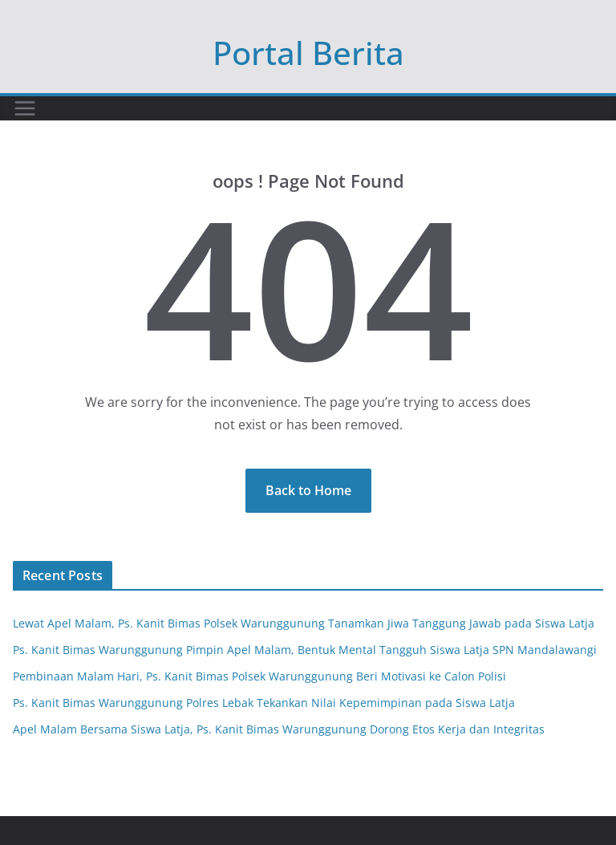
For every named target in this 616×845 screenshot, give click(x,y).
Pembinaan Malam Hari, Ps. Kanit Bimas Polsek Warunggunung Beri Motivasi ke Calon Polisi (259, 676)
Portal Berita (308, 53)
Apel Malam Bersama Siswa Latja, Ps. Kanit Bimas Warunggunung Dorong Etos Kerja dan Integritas (279, 729)
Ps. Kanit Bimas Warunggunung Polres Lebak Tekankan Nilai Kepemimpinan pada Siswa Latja (264, 703)
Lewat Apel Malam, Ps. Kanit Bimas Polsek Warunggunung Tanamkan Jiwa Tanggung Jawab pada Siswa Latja (304, 623)
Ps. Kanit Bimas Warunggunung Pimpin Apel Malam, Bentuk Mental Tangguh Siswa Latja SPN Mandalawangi (305, 650)
